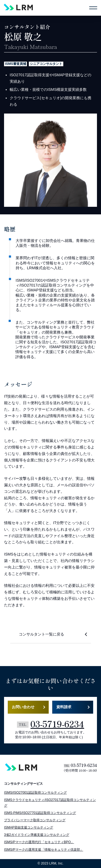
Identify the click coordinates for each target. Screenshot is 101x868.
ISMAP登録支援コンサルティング (29, 827)
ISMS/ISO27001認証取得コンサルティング (35, 793)
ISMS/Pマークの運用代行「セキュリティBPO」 (39, 842)
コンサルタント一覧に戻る (41, 634)
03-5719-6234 (51, 724)
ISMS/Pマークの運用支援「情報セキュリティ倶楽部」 (44, 850)
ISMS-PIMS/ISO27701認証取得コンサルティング (40, 813)
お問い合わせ (23, 707)
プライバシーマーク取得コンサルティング (35, 820)
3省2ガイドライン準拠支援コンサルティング (37, 835)
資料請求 (64, 707)
